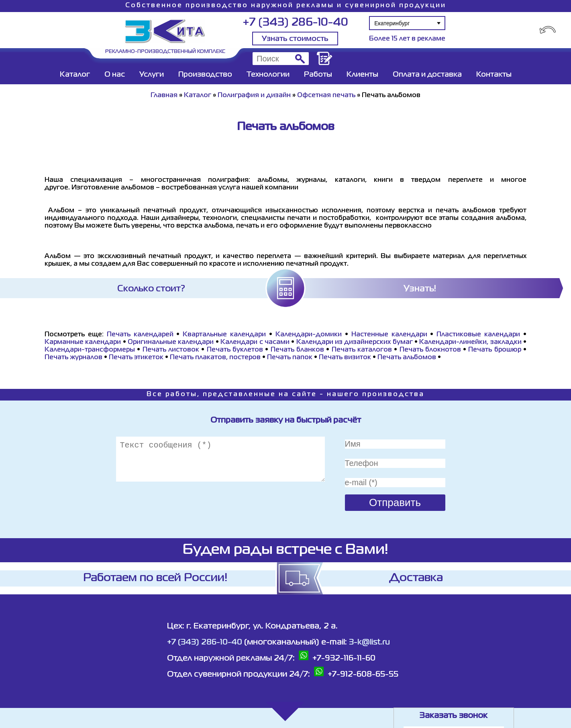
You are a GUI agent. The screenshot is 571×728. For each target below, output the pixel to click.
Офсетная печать (326, 96)
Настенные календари (389, 335)
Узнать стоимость (295, 39)
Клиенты (362, 75)
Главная (164, 96)
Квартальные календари (224, 335)
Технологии (268, 75)
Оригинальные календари (171, 342)
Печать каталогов (362, 350)
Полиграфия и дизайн (254, 96)
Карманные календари (83, 342)
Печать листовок (171, 350)
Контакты (494, 75)
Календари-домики (309, 335)
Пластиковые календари (478, 335)
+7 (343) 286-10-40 (295, 23)
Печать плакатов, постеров (215, 358)
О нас (115, 75)
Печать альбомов (407, 358)
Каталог (75, 75)
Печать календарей (140, 335)
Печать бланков (297, 350)
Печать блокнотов (430, 350)
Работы (318, 75)
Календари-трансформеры (90, 350)
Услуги (152, 75)
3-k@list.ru (369, 642)
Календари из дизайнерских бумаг (355, 342)
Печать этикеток (136, 358)
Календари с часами (255, 342)
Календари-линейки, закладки (470, 342)
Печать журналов (73, 358)
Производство (205, 75)
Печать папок (290, 358)
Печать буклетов (235, 350)
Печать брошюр (495, 350)
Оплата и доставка (427, 75)
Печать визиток (345, 358)
